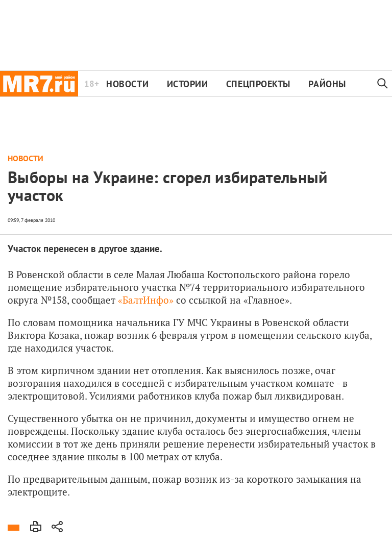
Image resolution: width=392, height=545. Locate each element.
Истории (188, 84)
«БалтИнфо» (146, 300)
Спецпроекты (258, 84)
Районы (327, 84)
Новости (127, 84)
